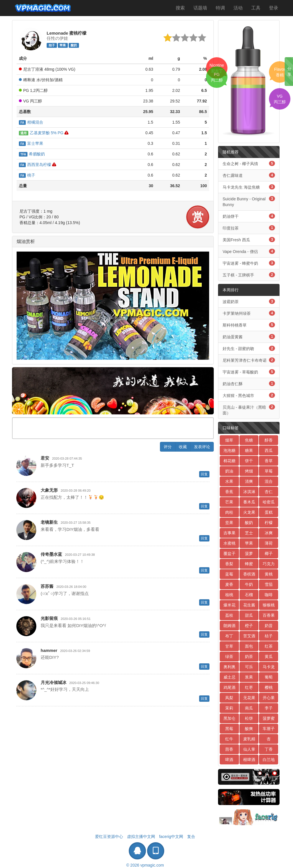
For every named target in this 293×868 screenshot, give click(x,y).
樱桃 (269, 687)
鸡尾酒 (229, 687)
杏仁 (269, 492)
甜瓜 (249, 615)
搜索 (180, 8)
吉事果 (229, 533)
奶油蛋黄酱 (249, 337)
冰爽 (269, 533)
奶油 (229, 471)
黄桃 (269, 574)
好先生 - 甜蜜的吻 (249, 348)
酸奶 (74, 45)
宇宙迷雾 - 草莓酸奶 (249, 372)
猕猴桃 (269, 605)
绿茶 (229, 657)
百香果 (269, 615)
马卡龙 (269, 667)
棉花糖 (229, 461)
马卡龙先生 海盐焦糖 (249, 187)
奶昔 (269, 626)
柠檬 (269, 523)
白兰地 (269, 760)
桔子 (52, 45)
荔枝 (229, 615)
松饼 (249, 718)
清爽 (249, 481)
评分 (168, 447)
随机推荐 (231, 152)
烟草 (229, 440)
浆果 (249, 677)
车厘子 (269, 729)
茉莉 (229, 708)
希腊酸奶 (32, 154)
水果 (229, 481)
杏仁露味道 (249, 175)
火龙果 (249, 512)
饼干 (249, 461)
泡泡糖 (229, 450)
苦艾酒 (249, 636)
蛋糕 (269, 512)
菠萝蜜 (269, 718)
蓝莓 (229, 574)
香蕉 (229, 492)
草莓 (269, 471)
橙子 (249, 626)
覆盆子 (229, 553)
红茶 (269, 646)
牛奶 (249, 584)
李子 (269, 708)
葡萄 (269, 677)
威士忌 (229, 677)
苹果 (63, 45)
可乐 (249, 667)
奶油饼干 (249, 216)
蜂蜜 (249, 564)
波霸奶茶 (249, 301)
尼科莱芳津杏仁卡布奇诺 (249, 360)
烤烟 (249, 471)
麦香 (229, 584)
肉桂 (229, 512)
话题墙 (200, 8)
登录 (274, 8)
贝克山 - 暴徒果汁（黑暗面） (249, 410)
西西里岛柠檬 (35, 165)
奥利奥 (229, 667)
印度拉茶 (249, 228)
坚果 (229, 523)
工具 (256, 8)
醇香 (269, 440)
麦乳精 (249, 739)
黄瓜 (269, 657)
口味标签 (231, 428)
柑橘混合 (31, 122)
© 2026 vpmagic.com (145, 865)
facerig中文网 (171, 837)
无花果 (249, 698)
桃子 (27, 175)
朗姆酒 (229, 626)
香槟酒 (249, 574)
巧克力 (269, 564)
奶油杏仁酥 (249, 383)
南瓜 (249, 708)
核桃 (229, 595)
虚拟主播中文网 (141, 837)
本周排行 (231, 290)
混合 (269, 481)
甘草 (229, 646)
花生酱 (249, 605)
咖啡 (269, 595)
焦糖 (249, 440)
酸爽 (249, 729)
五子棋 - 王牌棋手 (249, 275)
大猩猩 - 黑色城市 (249, 395)
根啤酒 (249, 760)
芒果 (229, 502)
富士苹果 (31, 143)
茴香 (229, 749)
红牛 (229, 739)
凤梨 (229, 698)
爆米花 (229, 605)
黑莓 (229, 729)
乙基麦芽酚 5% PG (41, 133)
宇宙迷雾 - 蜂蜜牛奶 (249, 263)
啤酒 (229, 760)
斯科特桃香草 (249, 325)
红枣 (249, 687)
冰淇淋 (249, 492)
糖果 (249, 450)
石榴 (249, 595)
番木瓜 (249, 502)
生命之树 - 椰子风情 (249, 163)
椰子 (269, 553)
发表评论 (202, 447)
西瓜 (269, 450)
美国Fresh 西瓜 (249, 240)
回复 (204, 474)
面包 (249, 646)
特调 (220, 8)
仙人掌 (249, 749)
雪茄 (269, 584)
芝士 (249, 533)
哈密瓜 (269, 502)
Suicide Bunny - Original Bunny (249, 201)
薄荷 (269, 543)
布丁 (229, 636)
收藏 (183, 447)
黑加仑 (229, 718)
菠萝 (249, 553)
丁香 (269, 749)
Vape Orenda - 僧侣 (249, 251)
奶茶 (249, 657)
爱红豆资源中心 (109, 837)
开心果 (269, 698)
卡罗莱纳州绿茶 (249, 313)
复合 (191, 837)
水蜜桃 (229, 543)
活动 (238, 8)
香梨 (229, 564)
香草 (269, 461)
